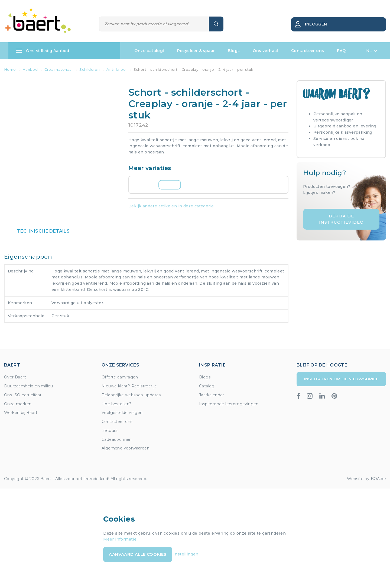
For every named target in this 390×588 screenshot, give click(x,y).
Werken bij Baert (21, 413)
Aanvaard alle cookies (138, 554)
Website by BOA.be (366, 479)
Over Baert (15, 377)
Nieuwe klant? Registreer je (129, 386)
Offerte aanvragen (120, 377)
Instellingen (186, 554)
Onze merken (18, 404)
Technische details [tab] (43, 231)
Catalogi (207, 386)
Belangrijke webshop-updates (131, 395)
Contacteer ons (308, 51)
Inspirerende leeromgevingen (229, 404)
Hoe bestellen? (117, 404)
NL (372, 51)
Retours (110, 430)
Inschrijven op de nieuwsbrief (341, 379)
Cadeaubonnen (117, 439)
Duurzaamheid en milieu (29, 386)
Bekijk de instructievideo (341, 219)
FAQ (341, 51)
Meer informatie (120, 539)
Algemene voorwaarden (126, 448)
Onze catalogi (149, 51)
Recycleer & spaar (196, 51)
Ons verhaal (265, 51)
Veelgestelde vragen (122, 413)
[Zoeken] (154, 24)
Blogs (234, 51)
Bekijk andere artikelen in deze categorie (171, 206)
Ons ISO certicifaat (23, 395)
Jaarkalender (212, 395)
